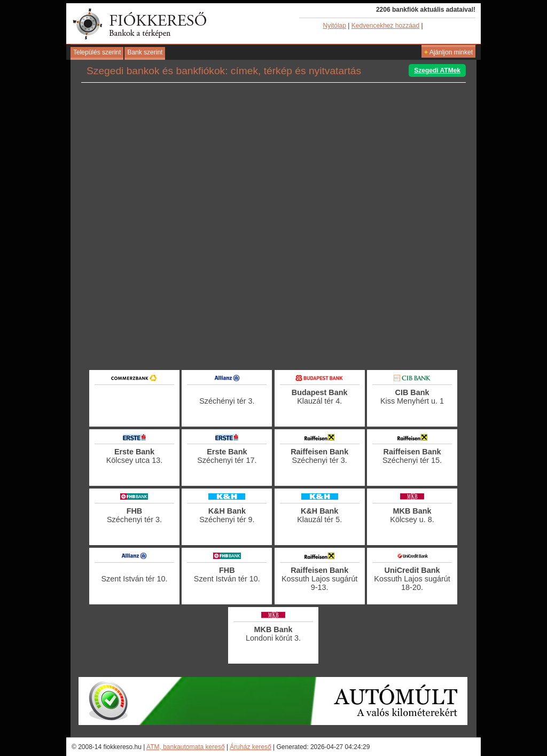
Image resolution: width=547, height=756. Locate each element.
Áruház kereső (250, 747)
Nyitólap (335, 26)
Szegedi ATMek (437, 70)
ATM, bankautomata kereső (186, 747)
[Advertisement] (273, 339)
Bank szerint (145, 52)
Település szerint (97, 52)
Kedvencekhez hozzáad (385, 26)
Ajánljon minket (448, 52)
